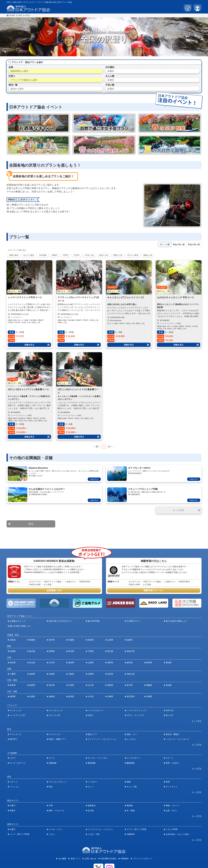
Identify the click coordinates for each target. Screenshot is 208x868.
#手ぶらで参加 (133, 255)
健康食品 (92, 806)
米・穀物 (131, 811)
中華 (51, 806)
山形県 (110, 640)
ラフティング (16, 710)
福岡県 (13, 697)
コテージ (14, 782)
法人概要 (62, 859)
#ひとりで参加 (29, 255)
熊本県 (71, 697)
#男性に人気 (118, 255)
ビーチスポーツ (134, 758)
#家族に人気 (148, 255)
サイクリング (55, 734)
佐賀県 (32, 697)
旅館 (129, 782)
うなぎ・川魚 (94, 834)
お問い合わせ (91, 859)
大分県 (91, 697)
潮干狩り (14, 739)
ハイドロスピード (96, 710)
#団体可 (55, 255)
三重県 (13, 674)
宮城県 (71, 640)
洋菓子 (13, 806)
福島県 (130, 640)
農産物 (130, 806)
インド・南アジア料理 (19, 834)
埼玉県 (71, 651)
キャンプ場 (132, 787)
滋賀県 (32, 674)
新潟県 (13, 663)
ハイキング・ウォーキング (177, 739)
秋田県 (91, 640)
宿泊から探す (17, 89)
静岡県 (149, 663)
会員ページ (75, 859)
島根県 (32, 685)
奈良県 (110, 674)
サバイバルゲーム (18, 763)
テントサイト (172, 787)
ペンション (15, 787)
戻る (31, 524)
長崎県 (52, 697)
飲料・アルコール (57, 811)
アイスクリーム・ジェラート (100, 829)
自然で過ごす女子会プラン (60, 621)
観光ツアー (93, 734)
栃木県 (32, 651)
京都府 (52, 674)
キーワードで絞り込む (18, 250)
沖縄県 (149, 697)
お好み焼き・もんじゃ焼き (177, 834)
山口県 (91, 685)
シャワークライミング (136, 710)
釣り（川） (170, 715)
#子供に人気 (89, 255)
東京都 (110, 651)
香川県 (130, 685)
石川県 (52, 663)
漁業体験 (53, 763)
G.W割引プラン (134, 621)
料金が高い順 (194, 245)
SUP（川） (170, 710)
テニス (52, 758)
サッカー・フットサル (97, 758)
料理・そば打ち (173, 763)
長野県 (110, 663)
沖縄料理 (131, 834)
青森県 (32, 640)
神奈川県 (131, 651)
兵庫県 (91, 674)
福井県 (71, 663)
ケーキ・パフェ (56, 829)
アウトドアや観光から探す (24, 80)
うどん (52, 834)
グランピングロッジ (58, 782)
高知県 (169, 685)
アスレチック (16, 734)
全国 (20, 15)
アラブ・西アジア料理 (136, 829)
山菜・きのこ (172, 811)
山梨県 (91, 663)
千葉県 (91, 651)
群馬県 (52, 651)
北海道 (13, 640)
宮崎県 (110, 697)
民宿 (168, 782)
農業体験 (92, 763)
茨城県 (13, 651)
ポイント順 (165, 245)
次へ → (112, 446)
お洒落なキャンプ (18, 621)
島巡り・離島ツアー (58, 739)
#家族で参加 (14, 255)
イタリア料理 (172, 829)
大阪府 (71, 674)
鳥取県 (13, 685)
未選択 (111, 71)
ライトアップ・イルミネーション (102, 739)
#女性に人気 (104, 255)
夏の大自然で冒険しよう (20, 626)
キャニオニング (56, 710)
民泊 (51, 787)
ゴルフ (13, 758)
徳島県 (110, 685)
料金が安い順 (179, 245)
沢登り (28, 15)
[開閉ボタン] (179, 510)
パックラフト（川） (18, 715)
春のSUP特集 (94, 621)
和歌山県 (131, 674)
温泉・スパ (132, 734)
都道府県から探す (19, 71)
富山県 (32, 663)
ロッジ (91, 787)
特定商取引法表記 (109, 859)
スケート (170, 758)
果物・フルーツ (173, 806)
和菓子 (13, 811)
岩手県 (52, 640)
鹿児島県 (131, 697)
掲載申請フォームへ (154, 590)
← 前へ (96, 446)
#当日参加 (43, 255)
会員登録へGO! (54, 590)
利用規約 (125, 859)
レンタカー (132, 739)
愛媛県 (149, 685)
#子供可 (77, 255)
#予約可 (66, 255)
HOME (12, 15)
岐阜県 (130, 663)
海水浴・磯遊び (173, 734)
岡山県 (52, 685)
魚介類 (91, 811)
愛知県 (169, 663)
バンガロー (93, 782)
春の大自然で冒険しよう (176, 621)
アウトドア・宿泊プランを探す (27, 62)
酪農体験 (131, 763)
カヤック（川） (55, 715)
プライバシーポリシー (143, 859)
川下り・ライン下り (136, 715)
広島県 (71, 685)
